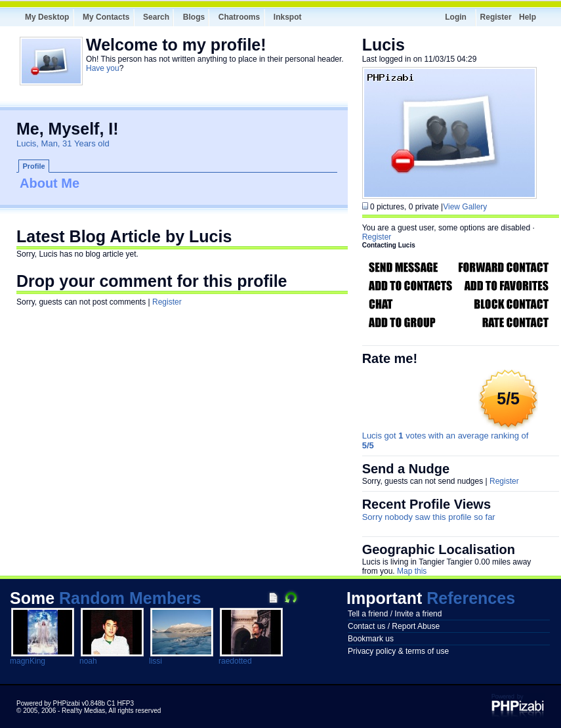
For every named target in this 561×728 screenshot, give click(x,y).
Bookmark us (371, 639)
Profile (34, 166)
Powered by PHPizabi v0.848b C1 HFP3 (75, 703)
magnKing (28, 661)
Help (528, 17)
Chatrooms (239, 17)
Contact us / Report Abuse (394, 626)
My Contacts (106, 17)
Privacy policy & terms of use (398, 651)
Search (156, 17)
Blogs (194, 17)
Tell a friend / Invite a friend (395, 614)
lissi (156, 661)
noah (88, 661)
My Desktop (47, 17)
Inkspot (288, 17)
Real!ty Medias (83, 711)
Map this (412, 571)
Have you (103, 68)
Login (456, 17)
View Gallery (465, 207)
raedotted (235, 661)
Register (496, 17)
